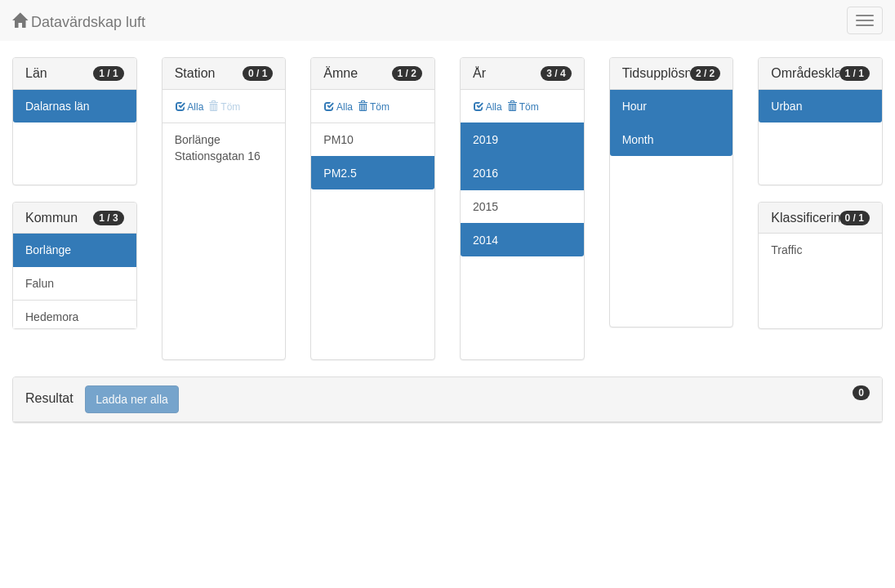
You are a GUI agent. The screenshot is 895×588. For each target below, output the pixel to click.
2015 (485, 207)
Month (638, 140)
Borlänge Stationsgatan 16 (218, 148)
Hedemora (52, 317)
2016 (485, 173)
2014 (485, 240)
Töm (374, 107)
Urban (786, 106)
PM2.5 (340, 173)
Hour (635, 106)
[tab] (447, 400)
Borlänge (48, 250)
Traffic (786, 250)
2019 (485, 140)
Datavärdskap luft (79, 22)
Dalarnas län (58, 106)
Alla (190, 107)
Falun (40, 283)
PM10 (338, 140)
